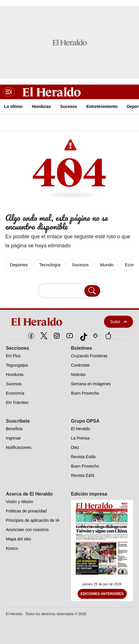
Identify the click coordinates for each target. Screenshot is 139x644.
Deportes (19, 265)
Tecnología (50, 265)
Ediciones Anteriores (102, 594)
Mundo (107, 265)
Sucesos (80, 265)
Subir (119, 322)
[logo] (47, 322)
